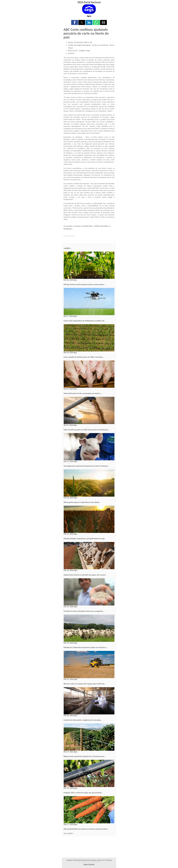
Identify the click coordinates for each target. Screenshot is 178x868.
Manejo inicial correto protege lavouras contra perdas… (84, 284)
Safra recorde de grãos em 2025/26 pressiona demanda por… (87, 430)
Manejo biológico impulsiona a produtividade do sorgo (84, 539)
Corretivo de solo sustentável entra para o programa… (84, 611)
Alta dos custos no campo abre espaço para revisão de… (85, 684)
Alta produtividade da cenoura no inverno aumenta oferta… (86, 829)
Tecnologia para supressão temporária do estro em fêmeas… (86, 466)
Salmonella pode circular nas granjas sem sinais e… (83, 393)
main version (89, 864)
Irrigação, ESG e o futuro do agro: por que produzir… (83, 793)
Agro (89, 16)
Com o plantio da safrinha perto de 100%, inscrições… (84, 357)
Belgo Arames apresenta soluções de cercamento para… (85, 756)
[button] (75, 22)
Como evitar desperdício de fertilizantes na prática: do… (85, 321)
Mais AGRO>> (69, 833)
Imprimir (71, 53)
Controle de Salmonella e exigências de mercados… (83, 720)
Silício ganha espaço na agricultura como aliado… (82, 502)
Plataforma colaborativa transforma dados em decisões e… (86, 647)
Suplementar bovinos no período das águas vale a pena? (85, 575)
